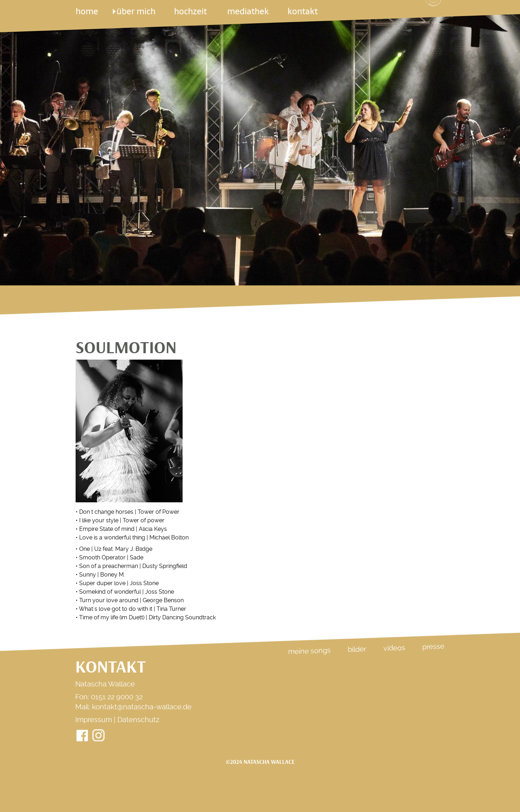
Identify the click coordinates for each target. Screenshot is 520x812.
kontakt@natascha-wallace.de (142, 707)
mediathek (248, 11)
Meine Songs (309, 651)
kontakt (303, 11)
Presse (433, 646)
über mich (136, 11)
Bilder (357, 649)
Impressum (94, 720)
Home (87, 11)
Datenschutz (138, 720)
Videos (394, 648)
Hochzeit (191, 11)
